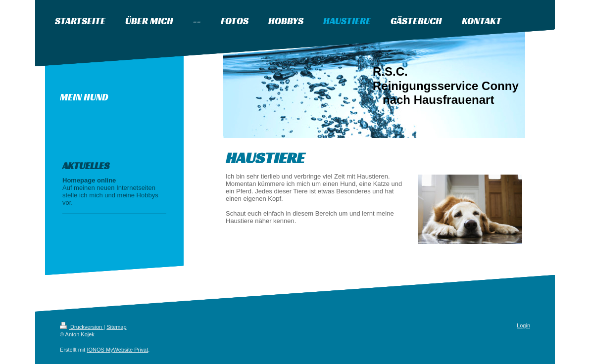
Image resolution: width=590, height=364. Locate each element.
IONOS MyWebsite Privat (117, 350)
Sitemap (116, 327)
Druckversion (82, 327)
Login (523, 325)
